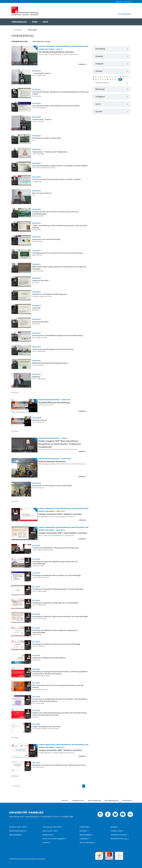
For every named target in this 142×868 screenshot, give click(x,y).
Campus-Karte (117, 831)
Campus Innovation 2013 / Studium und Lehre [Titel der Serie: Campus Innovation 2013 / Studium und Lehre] (60, 514)
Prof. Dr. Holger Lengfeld (39, 591)
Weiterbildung (15, 835)
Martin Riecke (36, 660)
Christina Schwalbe (54, 517)
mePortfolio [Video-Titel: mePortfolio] (36, 308)
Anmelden (119, 1)
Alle (120, 79)
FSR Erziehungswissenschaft (47, 464)
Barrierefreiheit (127, 800)
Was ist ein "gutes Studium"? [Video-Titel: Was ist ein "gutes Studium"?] (42, 193)
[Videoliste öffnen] (83, 451)
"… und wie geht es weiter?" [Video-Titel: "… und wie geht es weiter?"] (42, 73)
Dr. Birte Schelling (38, 676)
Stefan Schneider (37, 241)
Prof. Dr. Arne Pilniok (38, 646)
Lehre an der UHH (50, 831)
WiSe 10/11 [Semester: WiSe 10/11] (61, 747)
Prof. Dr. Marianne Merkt (40, 729)
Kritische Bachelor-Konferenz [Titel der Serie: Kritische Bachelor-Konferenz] (52, 461)
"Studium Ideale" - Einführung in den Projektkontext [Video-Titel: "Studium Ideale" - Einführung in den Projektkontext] (50, 152)
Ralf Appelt (36, 310)
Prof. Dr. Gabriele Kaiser (45, 449)
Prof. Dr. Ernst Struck (38, 122)
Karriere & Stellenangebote (54, 839)
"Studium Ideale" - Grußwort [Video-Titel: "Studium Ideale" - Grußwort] (42, 119)
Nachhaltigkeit (86, 835)
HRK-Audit (119, 853)
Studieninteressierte (17, 831)
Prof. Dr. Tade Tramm (62, 464)
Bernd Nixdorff (37, 690)
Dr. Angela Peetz (37, 181)
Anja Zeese (35, 717)
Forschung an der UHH (52, 827)
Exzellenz (84, 831)
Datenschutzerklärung (94, 800)
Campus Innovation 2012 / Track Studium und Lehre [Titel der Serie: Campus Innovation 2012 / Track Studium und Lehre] (63, 533)
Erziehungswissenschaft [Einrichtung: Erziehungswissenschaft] (49, 400)
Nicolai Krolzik (57, 54)
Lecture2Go (18, 30)
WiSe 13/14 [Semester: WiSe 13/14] (61, 511)
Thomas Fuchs (51, 168)
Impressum (65, 800)
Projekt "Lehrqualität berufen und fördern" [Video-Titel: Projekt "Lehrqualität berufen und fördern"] (47, 727)
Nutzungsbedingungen (112, 800)
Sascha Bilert (48, 296)
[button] (127, 1)
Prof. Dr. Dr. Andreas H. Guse (41, 577)
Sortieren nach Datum (41, 41)
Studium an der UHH (17, 827)
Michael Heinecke (66, 517)
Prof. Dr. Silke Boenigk (39, 351)
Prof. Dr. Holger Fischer (45, 54)
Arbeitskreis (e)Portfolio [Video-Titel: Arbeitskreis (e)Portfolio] (40, 281)
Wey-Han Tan (36, 324)
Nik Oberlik (56, 535)
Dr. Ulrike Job (67, 753)
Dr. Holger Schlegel (38, 296)
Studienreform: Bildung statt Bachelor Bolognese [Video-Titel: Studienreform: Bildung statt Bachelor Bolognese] (49, 658)
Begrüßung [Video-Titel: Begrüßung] (36, 377)
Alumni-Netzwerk (87, 843)
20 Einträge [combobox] (17, 786)
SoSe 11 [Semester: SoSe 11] (59, 49)
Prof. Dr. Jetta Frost (71, 449)
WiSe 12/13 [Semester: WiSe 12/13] (61, 530)
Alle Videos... (15, 393)
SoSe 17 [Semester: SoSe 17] (65, 438)
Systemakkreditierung (129, 853)
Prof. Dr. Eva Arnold (38, 365)
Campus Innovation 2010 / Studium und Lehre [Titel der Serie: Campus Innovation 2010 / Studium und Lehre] (60, 750)
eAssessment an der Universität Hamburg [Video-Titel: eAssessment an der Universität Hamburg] (46, 239)
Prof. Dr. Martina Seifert (39, 168)
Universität (84, 827)
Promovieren (48, 835)
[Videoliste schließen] (83, 64)
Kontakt (114, 827)
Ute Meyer (47, 676)
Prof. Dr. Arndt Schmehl (39, 619)
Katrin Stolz (36, 283)
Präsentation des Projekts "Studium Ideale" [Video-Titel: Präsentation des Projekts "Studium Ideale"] (47, 138)
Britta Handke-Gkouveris (40, 338)
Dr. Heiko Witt (36, 230)
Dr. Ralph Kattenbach (45, 753)
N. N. (34, 140)
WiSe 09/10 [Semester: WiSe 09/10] (67, 459)
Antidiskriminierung (119, 839)
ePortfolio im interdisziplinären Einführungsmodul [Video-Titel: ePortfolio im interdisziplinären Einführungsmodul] (49, 294)
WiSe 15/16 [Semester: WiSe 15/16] (66, 400)
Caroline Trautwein (38, 271)
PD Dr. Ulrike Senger (38, 154)
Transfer (46, 843)
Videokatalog (32, 30)
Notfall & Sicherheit (119, 835)
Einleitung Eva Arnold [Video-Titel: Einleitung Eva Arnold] (39, 420)
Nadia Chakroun (37, 255)
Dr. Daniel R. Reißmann (69, 54)
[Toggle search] (127, 22)
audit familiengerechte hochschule (99, 855)
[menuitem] (19, 22)
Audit (107, 853)
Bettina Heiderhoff (38, 216)
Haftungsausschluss (78, 800)
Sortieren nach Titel (20, 41)
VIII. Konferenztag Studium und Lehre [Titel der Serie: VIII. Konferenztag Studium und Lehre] (56, 52)
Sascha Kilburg (37, 635)
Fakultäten (84, 839)
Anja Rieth (45, 690)
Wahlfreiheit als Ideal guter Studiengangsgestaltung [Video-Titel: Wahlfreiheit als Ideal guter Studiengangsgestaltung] (50, 363)
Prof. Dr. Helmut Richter (76, 464)
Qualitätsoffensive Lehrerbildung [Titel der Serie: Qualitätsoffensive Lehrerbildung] (54, 402)
